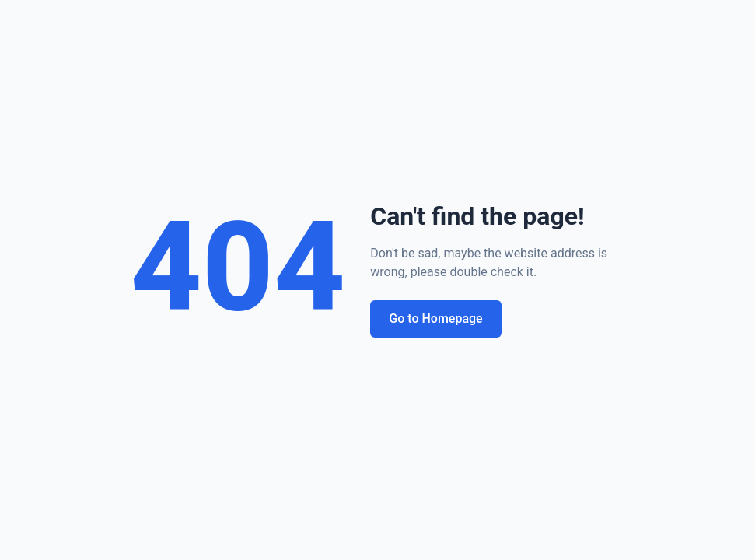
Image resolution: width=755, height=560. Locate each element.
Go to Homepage (435, 318)
